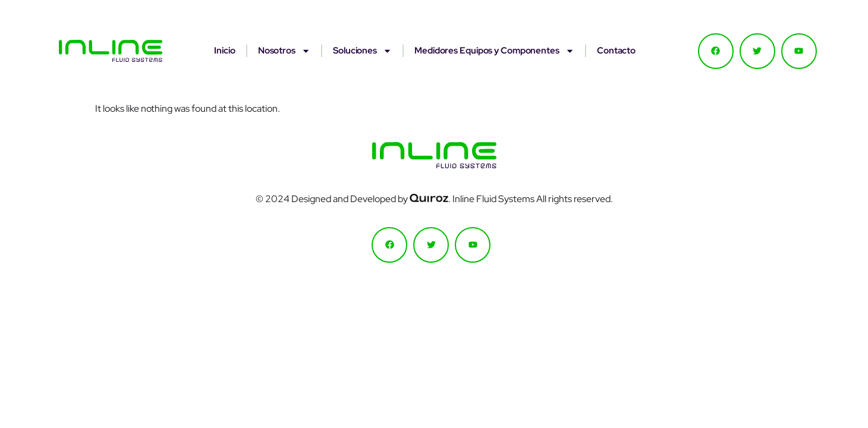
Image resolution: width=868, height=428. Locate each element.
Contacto (616, 51)
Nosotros (284, 51)
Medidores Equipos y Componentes (494, 51)
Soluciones (362, 51)
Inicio (224, 51)
